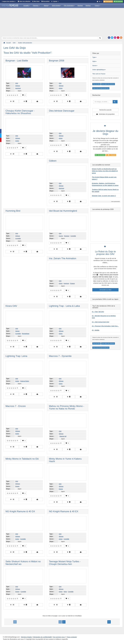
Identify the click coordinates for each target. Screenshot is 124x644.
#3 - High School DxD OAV (101, 322)
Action (61, 88)
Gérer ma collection (25, 1)
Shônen (18, 86)
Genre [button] (95, 66)
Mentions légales (26, 637)
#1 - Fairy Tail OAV (98, 312)
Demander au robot (105, 290)
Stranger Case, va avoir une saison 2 (104, 196)
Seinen (17, 331)
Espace (73, 283)
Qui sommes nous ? (59, 637)
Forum (97, 6)
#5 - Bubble (96, 330)
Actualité (27, 6)
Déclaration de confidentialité (42, 637)
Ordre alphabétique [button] (99, 70)
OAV (17, 83)
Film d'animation (69, 6)
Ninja (65, 592)
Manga (46, 6)
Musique (67, 236)
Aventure (18, 88)
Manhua (88, 6)
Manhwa (80, 6)
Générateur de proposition (107, 114)
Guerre (61, 236)
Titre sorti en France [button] (99, 74)
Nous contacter (72, 637)
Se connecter (100, 155)
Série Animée (56, 6)
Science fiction (25, 381)
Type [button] (94, 57)
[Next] (109, 622)
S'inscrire (111, 155)
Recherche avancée (105, 110)
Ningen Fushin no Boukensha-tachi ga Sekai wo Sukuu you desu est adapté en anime (105, 171)
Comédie (18, 238)
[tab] (105, 57)
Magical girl (63, 436)
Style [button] (94, 61)
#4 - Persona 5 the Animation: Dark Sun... (105, 326)
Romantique (26, 334)
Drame (17, 486)
